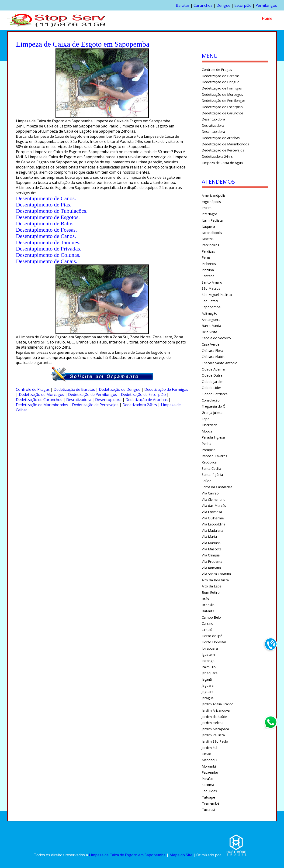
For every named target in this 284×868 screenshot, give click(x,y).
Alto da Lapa (212, 586)
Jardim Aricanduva (216, 710)
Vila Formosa (212, 512)
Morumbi (209, 766)
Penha (206, 443)
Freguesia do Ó (214, 406)
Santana (208, 276)
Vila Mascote (212, 549)
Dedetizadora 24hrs (140, 405)
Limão (206, 754)
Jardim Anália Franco (218, 704)
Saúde (206, 481)
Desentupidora (108, 400)
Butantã (208, 611)
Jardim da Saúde (214, 717)
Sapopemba (211, 307)
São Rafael (210, 301)
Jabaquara (210, 673)
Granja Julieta (212, 412)
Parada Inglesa (213, 437)
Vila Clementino (214, 499)
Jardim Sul (209, 748)
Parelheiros (210, 245)
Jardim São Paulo (215, 741)
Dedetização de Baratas (74, 389)
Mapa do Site (181, 855)
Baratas (183, 5)
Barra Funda (211, 326)
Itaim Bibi (209, 667)
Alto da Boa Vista (215, 580)
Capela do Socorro (216, 338)
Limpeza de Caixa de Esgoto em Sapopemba (127, 855)
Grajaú (207, 630)
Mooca (207, 431)
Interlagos (210, 214)
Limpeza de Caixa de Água (222, 163)
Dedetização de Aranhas (147, 400)
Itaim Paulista (212, 220)
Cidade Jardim (213, 381)
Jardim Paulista (213, 735)
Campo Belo (211, 617)
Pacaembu (210, 772)
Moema (208, 239)
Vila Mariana (211, 543)
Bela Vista (209, 332)
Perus (206, 257)
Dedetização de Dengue (120, 389)
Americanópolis (214, 195)
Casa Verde (211, 344)
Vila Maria (209, 536)
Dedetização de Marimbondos (42, 405)
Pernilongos (266, 5)
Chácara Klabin (213, 357)
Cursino (208, 623)
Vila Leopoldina (213, 524)
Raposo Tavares (214, 456)
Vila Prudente (212, 561)
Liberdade (210, 425)
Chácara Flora (212, 350)
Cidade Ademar (214, 369)
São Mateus (211, 288)
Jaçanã (207, 679)
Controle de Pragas (33, 389)
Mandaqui (209, 760)
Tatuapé (208, 797)
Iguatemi (209, 654)
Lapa (206, 419)
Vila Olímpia (211, 555)
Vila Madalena (212, 530)
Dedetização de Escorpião (143, 395)
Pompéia (209, 450)
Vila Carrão (210, 493)
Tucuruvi (208, 810)
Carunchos (203, 5)
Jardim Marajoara (215, 729)
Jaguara (208, 685)
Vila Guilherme (213, 518)
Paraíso (208, 779)
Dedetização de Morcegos (42, 395)
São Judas (209, 791)
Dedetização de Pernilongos (93, 395)
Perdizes (208, 251)
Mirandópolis (212, 233)
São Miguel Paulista (217, 295)
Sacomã (208, 785)
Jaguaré (208, 692)
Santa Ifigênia (212, 474)
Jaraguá (208, 698)
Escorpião (243, 5)
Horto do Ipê (212, 636)
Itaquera (208, 226)
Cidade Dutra (212, 375)
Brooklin (208, 605)
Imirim (207, 208)
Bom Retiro (211, 592)
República (209, 462)
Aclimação (210, 313)
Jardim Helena (213, 723)
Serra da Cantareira (217, 487)
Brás (205, 599)
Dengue (223, 5)
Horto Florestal (214, 642)
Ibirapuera (210, 648)
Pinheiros (209, 264)
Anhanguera (211, 319)
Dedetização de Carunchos (39, 400)
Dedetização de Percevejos (95, 405)
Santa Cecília (211, 468)
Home (267, 18)
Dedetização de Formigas (166, 389)
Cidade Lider (211, 388)
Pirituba (208, 270)
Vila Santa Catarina (216, 574)
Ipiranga (208, 661)
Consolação (211, 400)
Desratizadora (79, 400)
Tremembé (210, 803)
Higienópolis (211, 202)
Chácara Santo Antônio (220, 363)
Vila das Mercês (214, 505)
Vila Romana (211, 568)
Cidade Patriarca (215, 394)
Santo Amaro (212, 282)
